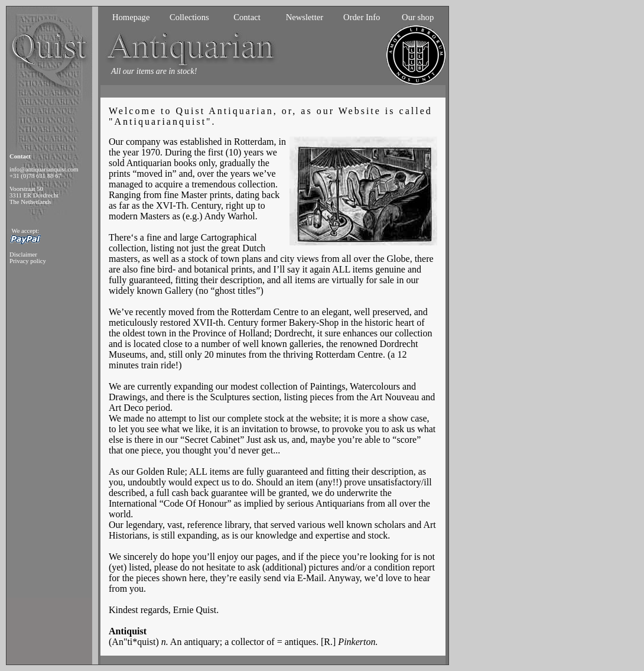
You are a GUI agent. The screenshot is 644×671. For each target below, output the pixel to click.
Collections (189, 17)
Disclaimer (23, 255)
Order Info (362, 17)
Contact (247, 17)
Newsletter (305, 17)
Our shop (418, 17)
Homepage (131, 17)
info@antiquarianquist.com (44, 169)
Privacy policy (28, 261)
